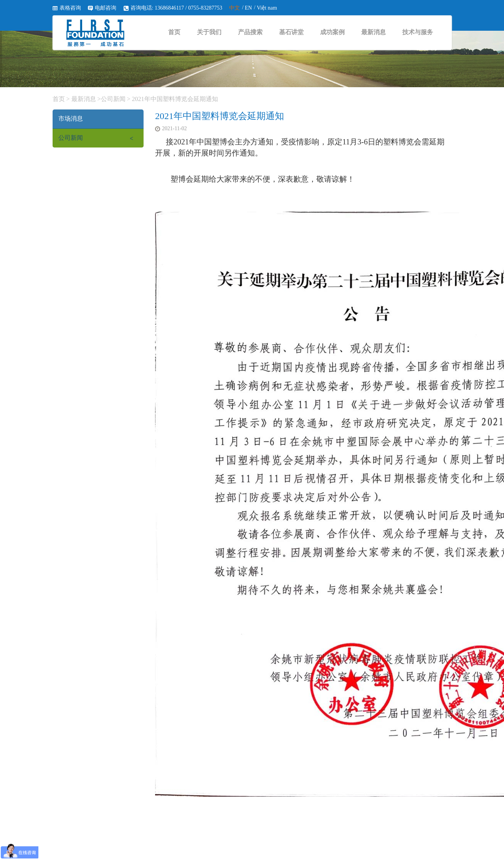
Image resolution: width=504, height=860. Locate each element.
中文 (235, 8)
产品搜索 (250, 32)
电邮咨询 (106, 8)
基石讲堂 (291, 32)
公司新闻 (113, 99)
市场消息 (71, 118)
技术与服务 (418, 32)
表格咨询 (70, 8)
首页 (174, 32)
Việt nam (267, 8)
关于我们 (209, 32)
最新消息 (373, 32)
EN (249, 8)
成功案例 (332, 32)
